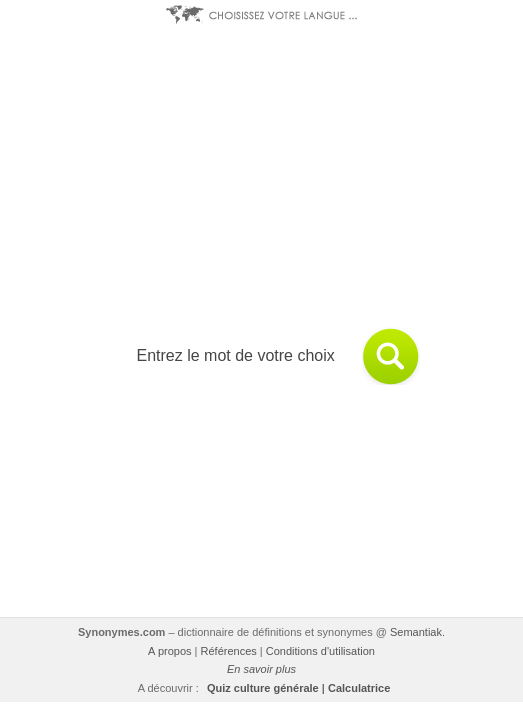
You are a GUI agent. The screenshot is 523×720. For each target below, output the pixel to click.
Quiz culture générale (263, 688)
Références (229, 651)
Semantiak (416, 632)
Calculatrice (359, 688)
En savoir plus (261, 669)
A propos (169, 651)
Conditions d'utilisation (320, 651)
